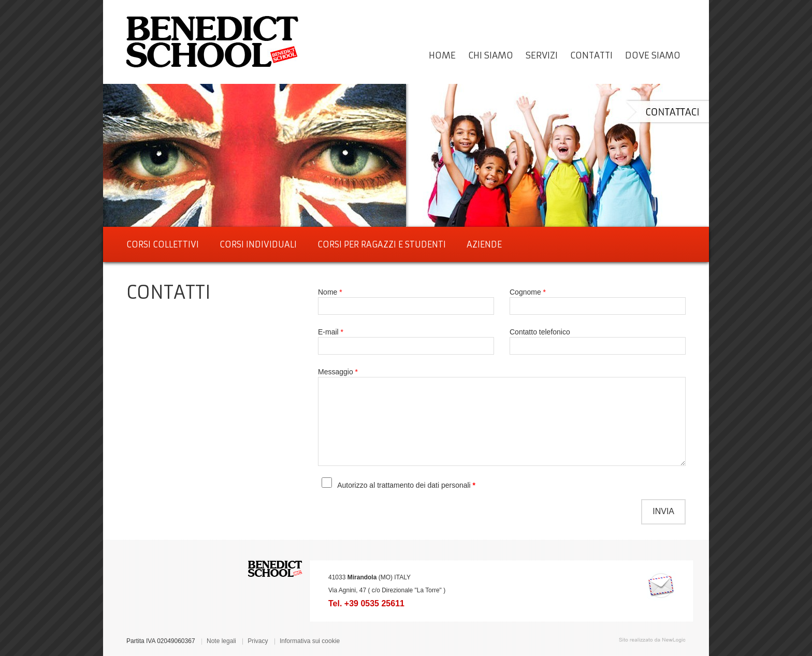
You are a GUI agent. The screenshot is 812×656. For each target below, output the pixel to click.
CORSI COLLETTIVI (163, 244)
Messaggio (338, 372)
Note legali (221, 641)
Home (442, 55)
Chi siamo (491, 55)
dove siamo (653, 55)
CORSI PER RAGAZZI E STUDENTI (382, 244)
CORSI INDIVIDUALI (258, 244)
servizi (542, 55)
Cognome (528, 292)
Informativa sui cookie (310, 641)
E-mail (331, 332)
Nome (330, 292)
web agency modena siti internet (652, 640)
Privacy (258, 641)
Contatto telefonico (540, 332)
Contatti (591, 55)
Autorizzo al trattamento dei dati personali (405, 485)
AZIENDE (484, 244)
